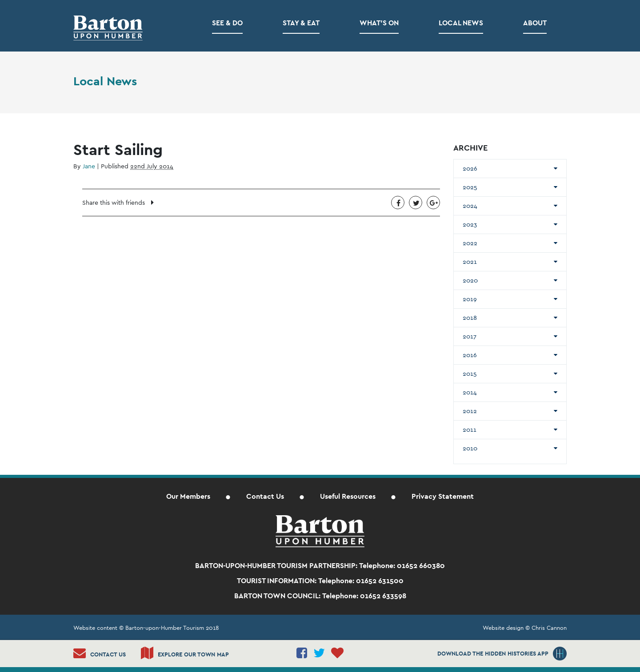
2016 (470, 355)
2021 (470, 262)
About (535, 23)
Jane (89, 166)
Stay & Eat (301, 23)
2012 (470, 411)
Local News (461, 23)
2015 (470, 374)
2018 (470, 318)
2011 (470, 429)
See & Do (227, 23)
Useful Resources (348, 496)
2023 (470, 224)
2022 (470, 243)
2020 (470, 280)
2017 (470, 336)
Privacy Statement (443, 496)
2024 (470, 206)
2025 (470, 187)
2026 (470, 168)
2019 (470, 299)
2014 (470, 392)
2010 (470, 448)
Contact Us (265, 496)
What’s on (379, 23)
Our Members (188, 496)
